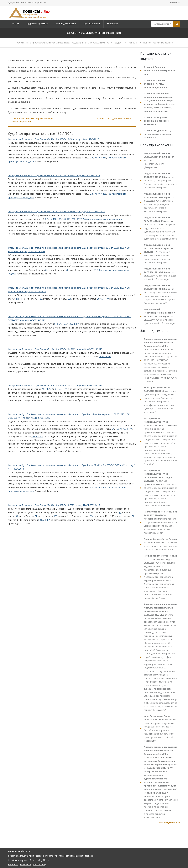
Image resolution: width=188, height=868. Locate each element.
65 (46, 270)
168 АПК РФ (37, 436)
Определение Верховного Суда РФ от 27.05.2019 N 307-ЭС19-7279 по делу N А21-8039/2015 (54, 505)
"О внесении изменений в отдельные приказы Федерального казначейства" (160, 544)
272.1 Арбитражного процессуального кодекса (101, 219)
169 (105, 158)
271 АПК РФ (61, 389)
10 (51, 219)
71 (96, 158)
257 (73, 219)
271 (132, 516)
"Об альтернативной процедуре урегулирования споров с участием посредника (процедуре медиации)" (160, 294)
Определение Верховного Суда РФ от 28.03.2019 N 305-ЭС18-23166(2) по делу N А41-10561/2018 (56, 212)
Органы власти (92, 24)
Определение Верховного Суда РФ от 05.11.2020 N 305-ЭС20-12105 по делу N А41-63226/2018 (55, 349)
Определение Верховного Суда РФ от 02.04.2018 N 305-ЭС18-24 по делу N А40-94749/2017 (53, 139)
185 (64, 219)
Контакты (175, 2)
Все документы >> (170, 823)
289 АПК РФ (44, 520)
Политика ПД (40, 865)
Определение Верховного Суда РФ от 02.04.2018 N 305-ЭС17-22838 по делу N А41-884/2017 (54, 175)
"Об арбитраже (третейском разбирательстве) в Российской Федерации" (160, 181)
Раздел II (119, 43)
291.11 (19, 299)
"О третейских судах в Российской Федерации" (160, 274)
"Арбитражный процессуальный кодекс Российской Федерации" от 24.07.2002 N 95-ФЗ (63, 43)
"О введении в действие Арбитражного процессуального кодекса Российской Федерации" (159, 254)
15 (43, 389)
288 (70, 299)
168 (100, 158)
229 (69, 219)
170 (91, 516)
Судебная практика (37, 24)
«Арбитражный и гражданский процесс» (74, 856)
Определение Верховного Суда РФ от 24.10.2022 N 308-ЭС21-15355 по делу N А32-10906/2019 (55, 385)
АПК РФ (16, 24)
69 (17, 516)
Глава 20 (133, 43)
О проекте (113, 24)
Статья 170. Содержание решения (114, 118)
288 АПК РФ (103, 299)
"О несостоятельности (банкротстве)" (159, 160)
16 (120, 512)
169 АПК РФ (73, 324)
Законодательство (66, 24)
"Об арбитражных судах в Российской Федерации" (160, 316)
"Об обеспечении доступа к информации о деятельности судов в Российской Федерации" (159, 203)
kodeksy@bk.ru (42, 860)
